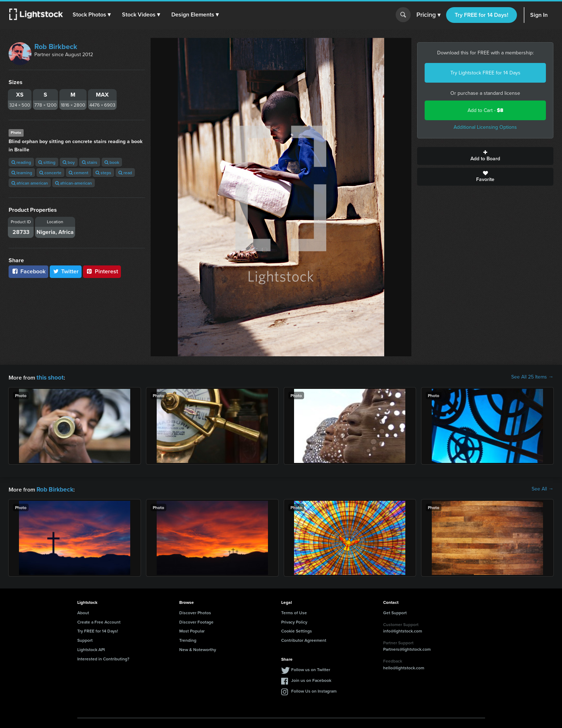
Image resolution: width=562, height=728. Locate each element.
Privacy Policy (294, 620)
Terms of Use (294, 611)
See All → (543, 488)
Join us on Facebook (311, 679)
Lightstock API (91, 648)
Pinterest (102, 271)
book (112, 162)
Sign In (539, 15)
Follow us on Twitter (311, 668)
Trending (188, 639)
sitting (47, 162)
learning (22, 173)
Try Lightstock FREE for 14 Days (485, 73)
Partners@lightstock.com (407, 648)
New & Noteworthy (198, 648)
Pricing (428, 15)
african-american (74, 183)
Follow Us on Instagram (314, 690)
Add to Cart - (485, 110)
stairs (90, 162)
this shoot (49, 377)
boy (69, 162)
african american (30, 183)
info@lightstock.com (403, 629)
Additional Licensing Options (485, 127)
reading (21, 162)
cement (79, 173)
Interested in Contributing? (103, 657)
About (83, 611)
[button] (93, 15)
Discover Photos (195, 611)
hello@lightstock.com (404, 666)
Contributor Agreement (304, 639)
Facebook (28, 271)
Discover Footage (196, 620)
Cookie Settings (297, 629)
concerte (50, 173)
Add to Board (485, 156)
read (125, 173)
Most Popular (192, 629)
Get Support (395, 611)
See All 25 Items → (532, 377)
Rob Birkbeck (56, 47)
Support (85, 639)
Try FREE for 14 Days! (482, 15)
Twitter (66, 271)
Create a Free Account (99, 620)
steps (103, 173)
